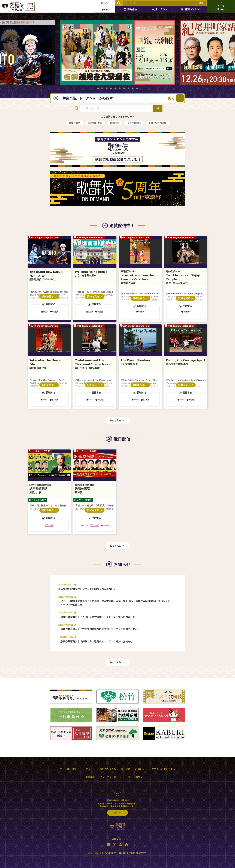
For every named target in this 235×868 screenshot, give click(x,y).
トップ (59, 769)
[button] (98, 88)
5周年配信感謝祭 (158, 123)
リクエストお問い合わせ (162, 769)
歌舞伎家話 (75, 123)
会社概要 (90, 777)
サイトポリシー (137, 777)
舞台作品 (71, 769)
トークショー (88, 769)
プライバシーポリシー (112, 777)
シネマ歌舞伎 (134, 123)
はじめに (126, 769)
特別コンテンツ (108, 769)
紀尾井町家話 (95, 123)
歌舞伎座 (115, 123)
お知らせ (140, 769)
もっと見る (115, 420)
